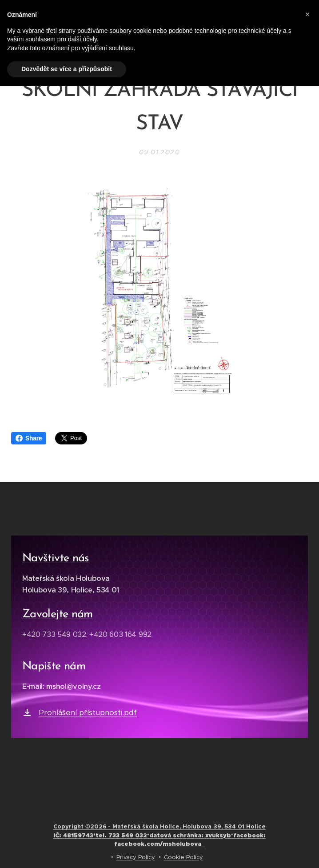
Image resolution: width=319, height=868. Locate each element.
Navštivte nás (56, 558)
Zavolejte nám (58, 614)
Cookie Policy (183, 857)
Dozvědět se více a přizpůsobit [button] (67, 69)
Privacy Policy (136, 857)
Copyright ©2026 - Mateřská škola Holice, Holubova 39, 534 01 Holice (159, 835)
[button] (307, 14)
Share (29, 438)
